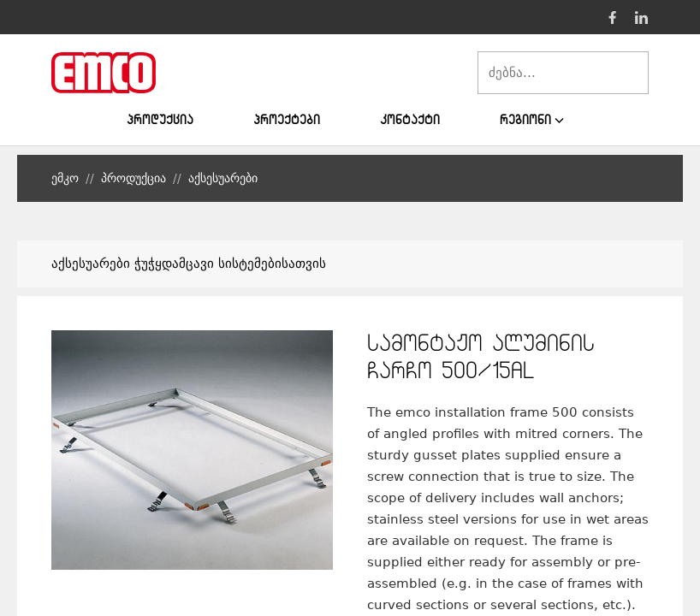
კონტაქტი (410, 119)
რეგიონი (533, 120)
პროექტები (287, 119)
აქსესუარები (223, 178)
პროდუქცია (160, 119)
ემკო (65, 178)
